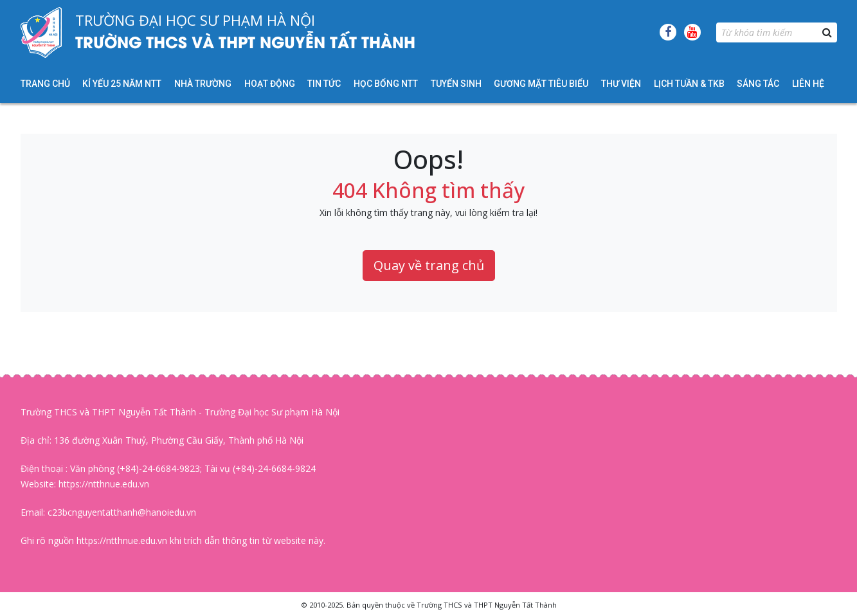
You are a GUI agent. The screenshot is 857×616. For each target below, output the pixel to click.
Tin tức (324, 84)
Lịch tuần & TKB (689, 84)
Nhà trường (203, 84)
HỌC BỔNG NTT (386, 84)
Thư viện (621, 84)
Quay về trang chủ (429, 265)
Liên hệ (808, 84)
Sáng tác (758, 84)
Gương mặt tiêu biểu (541, 84)
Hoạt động (270, 84)
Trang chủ (45, 84)
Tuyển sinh (456, 84)
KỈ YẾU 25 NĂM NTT (122, 84)
